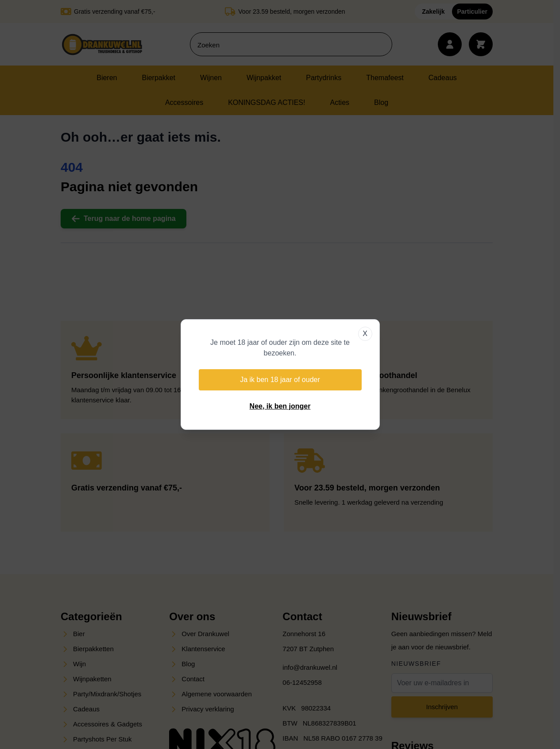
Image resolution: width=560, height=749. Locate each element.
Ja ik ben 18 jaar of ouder (280, 380)
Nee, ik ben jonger (280, 406)
